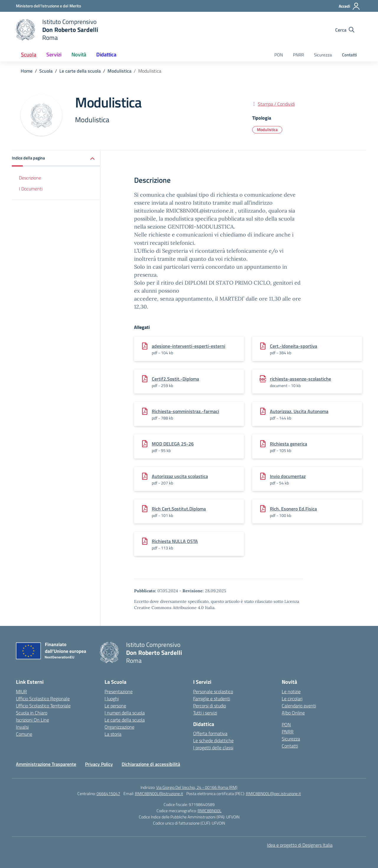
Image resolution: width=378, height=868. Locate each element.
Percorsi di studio (210, 706)
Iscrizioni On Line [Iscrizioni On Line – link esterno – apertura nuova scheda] (32, 720)
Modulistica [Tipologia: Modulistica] (267, 129)
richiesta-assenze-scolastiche (300, 379)
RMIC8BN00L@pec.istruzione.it (273, 793)
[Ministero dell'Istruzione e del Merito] (48, 6)
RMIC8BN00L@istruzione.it (159, 793)
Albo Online (293, 713)
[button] (56, 158)
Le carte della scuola (125, 720)
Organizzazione (119, 727)
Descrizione (30, 178)
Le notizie (291, 691)
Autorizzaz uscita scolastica (180, 476)
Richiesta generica (289, 444)
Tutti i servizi (205, 713)
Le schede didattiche (213, 740)
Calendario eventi (299, 706)
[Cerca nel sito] (345, 30)
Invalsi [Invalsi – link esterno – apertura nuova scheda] (22, 727)
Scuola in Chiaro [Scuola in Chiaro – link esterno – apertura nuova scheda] (32, 713)
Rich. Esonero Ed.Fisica (293, 509)
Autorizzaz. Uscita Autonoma (299, 411)
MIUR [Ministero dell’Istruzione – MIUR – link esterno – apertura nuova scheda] (21, 691)
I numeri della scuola (125, 713)
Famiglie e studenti (212, 699)
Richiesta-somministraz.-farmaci (185, 411)
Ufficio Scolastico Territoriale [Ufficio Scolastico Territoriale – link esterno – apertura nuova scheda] (43, 706)
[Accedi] (350, 6)
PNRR (298, 55)
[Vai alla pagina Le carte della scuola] (80, 71)
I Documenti (31, 189)
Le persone (115, 706)
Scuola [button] (29, 54)
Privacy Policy (99, 764)
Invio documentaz (288, 476)
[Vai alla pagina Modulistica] (119, 71)
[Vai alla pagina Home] (27, 71)
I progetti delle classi (213, 748)
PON (279, 55)
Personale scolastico (213, 691)
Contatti (350, 55)
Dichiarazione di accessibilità (151, 764)
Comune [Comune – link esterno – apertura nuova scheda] (24, 734)
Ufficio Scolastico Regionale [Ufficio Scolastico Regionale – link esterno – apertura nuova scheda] (43, 699)
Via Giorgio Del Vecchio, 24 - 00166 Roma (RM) (197, 787)
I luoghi (112, 699)
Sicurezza (323, 55)
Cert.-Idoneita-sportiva (294, 346)
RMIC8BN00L (210, 811)
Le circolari (292, 699)
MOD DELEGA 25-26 (173, 444)
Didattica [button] (106, 54)
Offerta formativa (210, 733)
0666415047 (108, 793)
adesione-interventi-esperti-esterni (189, 346)
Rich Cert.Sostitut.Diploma (179, 509)
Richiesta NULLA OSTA (175, 541)
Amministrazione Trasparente (46, 764)
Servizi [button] (54, 54)
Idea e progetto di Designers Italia (300, 845)
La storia (113, 734)
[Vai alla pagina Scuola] (46, 71)
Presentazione (119, 691)
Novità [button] (79, 54)
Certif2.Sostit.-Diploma (175, 379)
